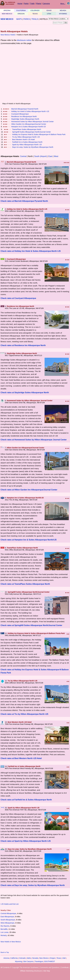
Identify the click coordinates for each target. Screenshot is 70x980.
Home (20, 3)
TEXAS (35, 14)
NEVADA (63, 10)
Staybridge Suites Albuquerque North (25, 119)
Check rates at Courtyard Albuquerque (18, 298)
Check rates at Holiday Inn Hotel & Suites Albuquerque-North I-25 (31, 251)
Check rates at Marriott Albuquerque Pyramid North (24, 201)
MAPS (19, 19)
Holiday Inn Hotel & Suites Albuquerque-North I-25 (30, 111)
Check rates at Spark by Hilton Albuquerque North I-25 (26, 841)
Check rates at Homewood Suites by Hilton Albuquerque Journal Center (34, 440)
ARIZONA (7, 10)
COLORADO (35, 10)
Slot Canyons (28, 961)
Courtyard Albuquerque (20, 114)
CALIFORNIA (21, 10)
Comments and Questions (50, 967)
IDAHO (49, 10)
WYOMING (63, 14)
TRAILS (35, 19)
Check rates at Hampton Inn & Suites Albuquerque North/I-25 (29, 540)
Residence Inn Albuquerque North (24, 116)
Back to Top (5, 952)
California (14, 958)
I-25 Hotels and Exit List (10, 904)
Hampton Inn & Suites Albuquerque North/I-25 (29, 127)
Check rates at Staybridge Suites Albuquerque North (25, 393)
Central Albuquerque (8, 913)
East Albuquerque (7, 917)
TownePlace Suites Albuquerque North (27, 129)
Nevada (35, 958)
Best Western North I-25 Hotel (23, 140)
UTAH (49, 14)
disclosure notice (24, 40)
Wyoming (19, 961)
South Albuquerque (8, 920)
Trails (32, 3)
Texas (59, 958)
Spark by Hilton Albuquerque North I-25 (27, 145)
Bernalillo (4, 929)
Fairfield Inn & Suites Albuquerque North (27, 142)
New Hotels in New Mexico (11, 942)
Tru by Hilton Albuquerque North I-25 (26, 137)
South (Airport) (41, 156)
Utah (64, 958)
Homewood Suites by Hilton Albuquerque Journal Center (32, 122)
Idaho (29, 958)
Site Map (47, 971)
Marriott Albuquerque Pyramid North (25, 109)
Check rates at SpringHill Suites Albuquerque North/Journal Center (31, 625)
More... (63, 4)
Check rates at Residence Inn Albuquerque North (23, 345)
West (56, 156)
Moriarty (4, 935)
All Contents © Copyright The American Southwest (19, 967)
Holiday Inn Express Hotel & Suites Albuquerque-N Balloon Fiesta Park (39, 134)
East (50, 156)
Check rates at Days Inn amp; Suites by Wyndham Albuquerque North (33, 885)
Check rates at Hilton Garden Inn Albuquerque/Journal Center (29, 490)
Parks (26, 3)
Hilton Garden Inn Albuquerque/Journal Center (29, 124)
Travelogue (39, 961)
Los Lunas (5, 932)
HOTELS (44, 19)
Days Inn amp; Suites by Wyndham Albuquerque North (33, 147)
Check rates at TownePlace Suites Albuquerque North (25, 584)
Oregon (52, 958)
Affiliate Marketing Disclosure (31, 971)
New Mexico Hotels (8, 35)
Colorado (22, 958)
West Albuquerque (8, 923)
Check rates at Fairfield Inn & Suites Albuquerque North (26, 800)
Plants (39, 3)
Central (23, 156)
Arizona (6, 958)
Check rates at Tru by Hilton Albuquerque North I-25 (24, 714)
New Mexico (44, 958)
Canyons (46, 3)
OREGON (21, 14)
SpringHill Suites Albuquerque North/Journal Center (31, 132)
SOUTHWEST (49, 961)
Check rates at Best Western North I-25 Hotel (21, 758)
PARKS (27, 19)
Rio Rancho (5, 926)
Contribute (65, 967)
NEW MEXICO (7, 14)
